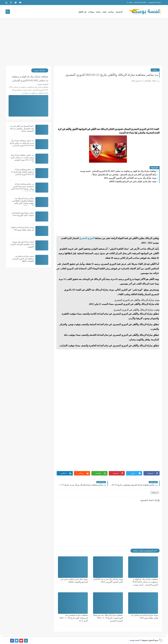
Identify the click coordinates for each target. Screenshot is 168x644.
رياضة (98, 12)
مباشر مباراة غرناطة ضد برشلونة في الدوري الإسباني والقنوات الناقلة (23, 259)
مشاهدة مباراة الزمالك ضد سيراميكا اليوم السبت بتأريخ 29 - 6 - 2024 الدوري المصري (108, 618)
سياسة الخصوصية (154, 2)
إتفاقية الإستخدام (140, 2)
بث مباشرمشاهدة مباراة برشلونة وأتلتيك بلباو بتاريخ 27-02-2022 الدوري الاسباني (22, 172)
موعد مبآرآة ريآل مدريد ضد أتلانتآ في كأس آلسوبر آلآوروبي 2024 (130, 178)
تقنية (105, 12)
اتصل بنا (130, 2)
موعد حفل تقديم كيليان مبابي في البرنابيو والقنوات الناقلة (133, 181)
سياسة (111, 12)
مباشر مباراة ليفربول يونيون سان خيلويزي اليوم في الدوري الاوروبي (22, 244)
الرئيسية (119, 12)
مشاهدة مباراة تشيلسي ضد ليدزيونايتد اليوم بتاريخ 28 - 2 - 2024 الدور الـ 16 (74, 618)
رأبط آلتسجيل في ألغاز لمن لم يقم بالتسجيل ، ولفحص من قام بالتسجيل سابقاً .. (124, 175)
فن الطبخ (83, 12)
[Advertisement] (84, 43)
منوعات (91, 12)
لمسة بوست (134, 640)
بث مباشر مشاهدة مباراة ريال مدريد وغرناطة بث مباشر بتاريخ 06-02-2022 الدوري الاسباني (22, 143)
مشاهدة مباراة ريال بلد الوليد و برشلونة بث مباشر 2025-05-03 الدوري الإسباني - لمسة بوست (118, 171)
